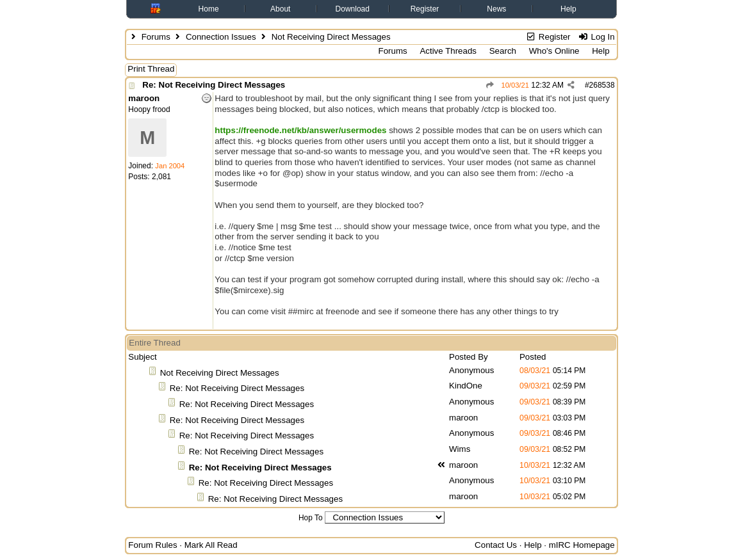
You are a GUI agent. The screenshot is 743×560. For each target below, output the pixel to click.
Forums (156, 37)
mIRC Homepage (582, 545)
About (280, 9)
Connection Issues (221, 37)
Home (209, 9)
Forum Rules (152, 545)
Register (425, 9)
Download (353, 9)
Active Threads (448, 51)
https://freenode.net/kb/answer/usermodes (300, 130)
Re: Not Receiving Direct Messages (214, 85)
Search (503, 51)
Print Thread (151, 69)
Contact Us (496, 545)
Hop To (311, 518)
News (496, 9)
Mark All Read (211, 545)
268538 (602, 85)
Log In (596, 37)
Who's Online (554, 51)
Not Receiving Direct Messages (220, 373)
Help (568, 9)
